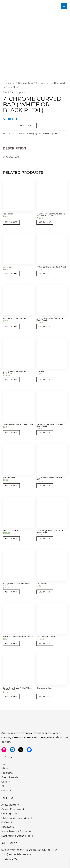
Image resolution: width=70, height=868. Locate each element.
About (5, 768)
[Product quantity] (11, 126)
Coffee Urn (8, 822)
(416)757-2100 (9, 859)
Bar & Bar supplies (22, 83)
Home (6, 83)
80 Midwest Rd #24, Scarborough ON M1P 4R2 (29, 850)
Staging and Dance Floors (17, 836)
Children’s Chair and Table (17, 818)
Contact (6, 791)
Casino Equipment (13, 809)
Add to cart (27, 126)
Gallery (6, 782)
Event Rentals (10, 777)
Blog (4, 786)
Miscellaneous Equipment (17, 831)
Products (7, 773)
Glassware (8, 827)
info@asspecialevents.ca (16, 854)
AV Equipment (10, 805)
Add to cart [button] (11, 222)
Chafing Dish (9, 814)
